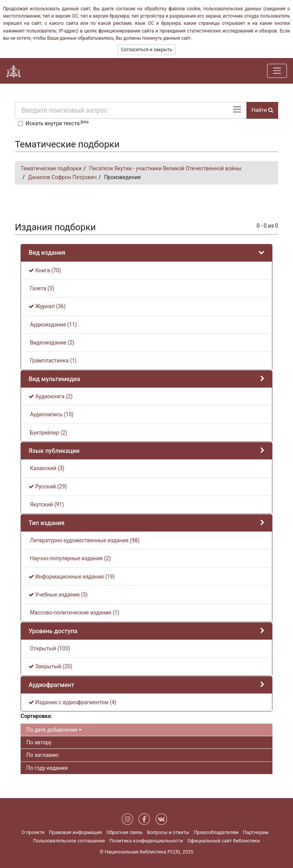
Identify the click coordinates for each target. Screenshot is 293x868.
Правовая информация (75, 832)
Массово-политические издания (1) (74, 613)
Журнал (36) (47, 306)
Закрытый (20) (50, 666)
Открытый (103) (49, 648)
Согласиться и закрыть (146, 50)
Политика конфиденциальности (146, 841)
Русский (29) (48, 487)
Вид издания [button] (47, 253)
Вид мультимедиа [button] (54, 379)
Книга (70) (45, 270)
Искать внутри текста (57, 123)
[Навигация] (277, 71)
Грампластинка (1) (53, 360)
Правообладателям (216, 832)
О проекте (33, 832)
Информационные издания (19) (72, 577)
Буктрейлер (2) (48, 433)
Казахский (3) (47, 468)
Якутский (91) (46, 504)
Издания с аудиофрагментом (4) (72, 702)
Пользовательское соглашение (69, 841)
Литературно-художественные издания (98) (84, 540)
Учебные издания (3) (58, 595)
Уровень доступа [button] (53, 631)
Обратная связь (125, 832)
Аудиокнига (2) (51, 396)
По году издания (47, 768)
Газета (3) (41, 288)
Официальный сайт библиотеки (224, 841)
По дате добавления (54, 730)
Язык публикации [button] (54, 451)
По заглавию (43, 755)
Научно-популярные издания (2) (70, 558)
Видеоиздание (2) (52, 343)
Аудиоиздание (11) (53, 325)
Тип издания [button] (47, 523)
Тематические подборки (51, 168)
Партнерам (256, 832)
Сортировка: (36, 716)
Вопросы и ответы (168, 832)
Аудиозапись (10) (51, 414)
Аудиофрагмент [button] (51, 685)
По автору (39, 742)
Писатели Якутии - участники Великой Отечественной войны (165, 168)
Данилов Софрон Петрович (62, 177)
